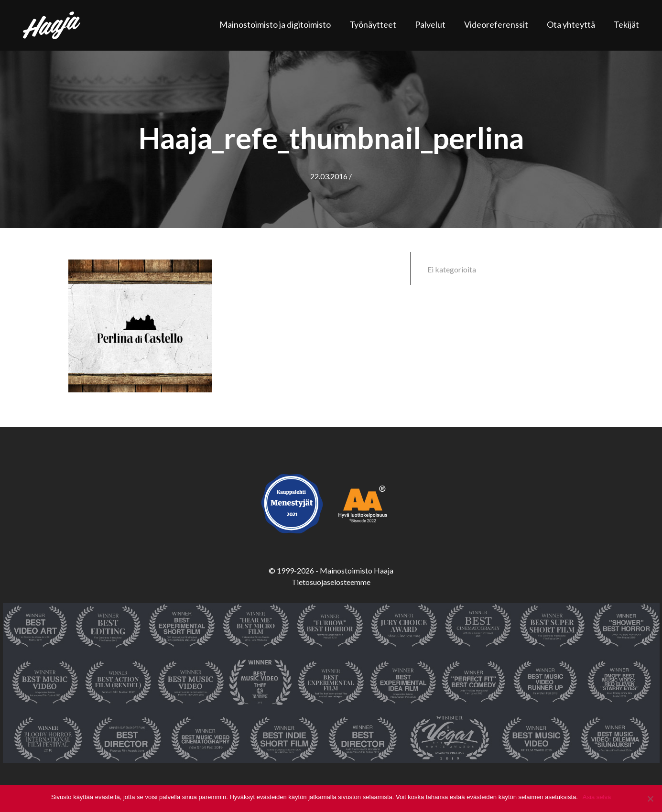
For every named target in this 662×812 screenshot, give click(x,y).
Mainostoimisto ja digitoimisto (275, 24)
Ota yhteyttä (571, 24)
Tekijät (626, 24)
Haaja (52, 25)
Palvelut (430, 24)
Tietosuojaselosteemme (331, 582)
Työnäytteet (373, 24)
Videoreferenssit (496, 24)
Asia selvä (597, 797)
